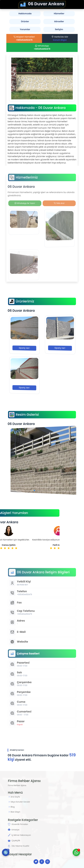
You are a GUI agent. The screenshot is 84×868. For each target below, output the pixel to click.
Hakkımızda (25, 14)
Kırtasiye (15, 830)
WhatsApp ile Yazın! (25, 203)
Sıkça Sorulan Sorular (20, 802)
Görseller (59, 21)
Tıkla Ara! (59, 203)
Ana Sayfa (15, 797)
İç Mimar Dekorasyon (21, 835)
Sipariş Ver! (24, 348)
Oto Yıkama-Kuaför (20, 846)
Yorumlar (25, 29)
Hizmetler (59, 14)
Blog (13, 807)
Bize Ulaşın (15, 812)
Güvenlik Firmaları (20, 824)
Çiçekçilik (16, 841)
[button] (39, 490)
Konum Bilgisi (60, 40)
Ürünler (25, 21)
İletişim (59, 29)
